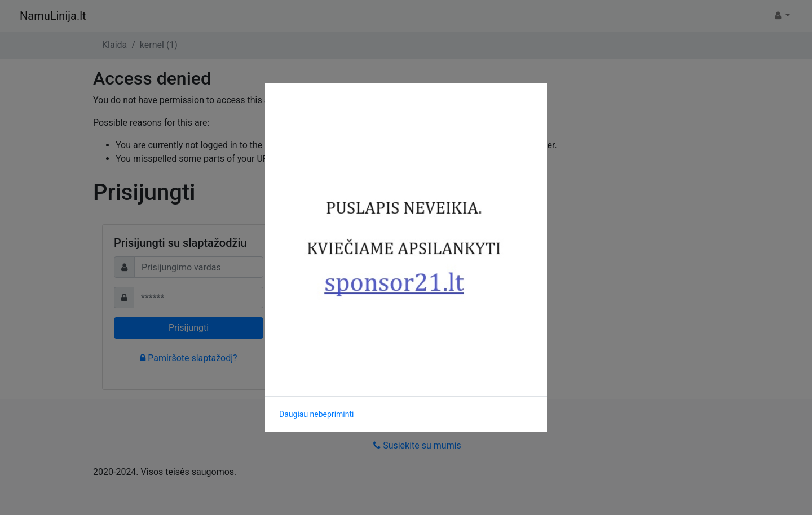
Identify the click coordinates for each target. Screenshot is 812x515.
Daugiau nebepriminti (316, 414)
